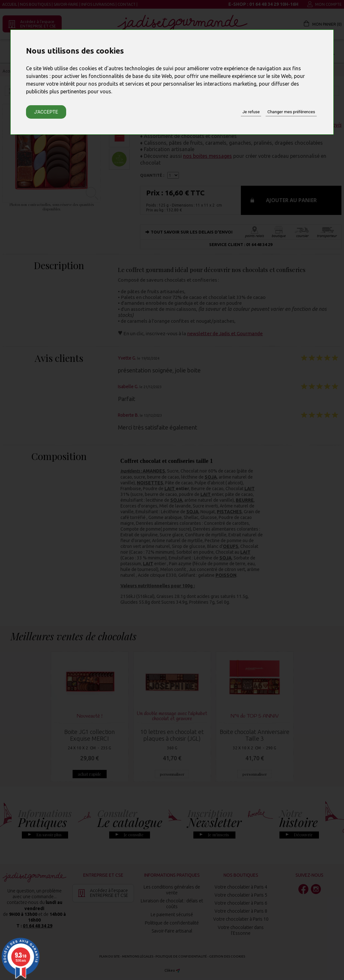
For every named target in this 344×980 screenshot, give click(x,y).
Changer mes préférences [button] (291, 112)
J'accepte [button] (46, 112)
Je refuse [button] (251, 112)
